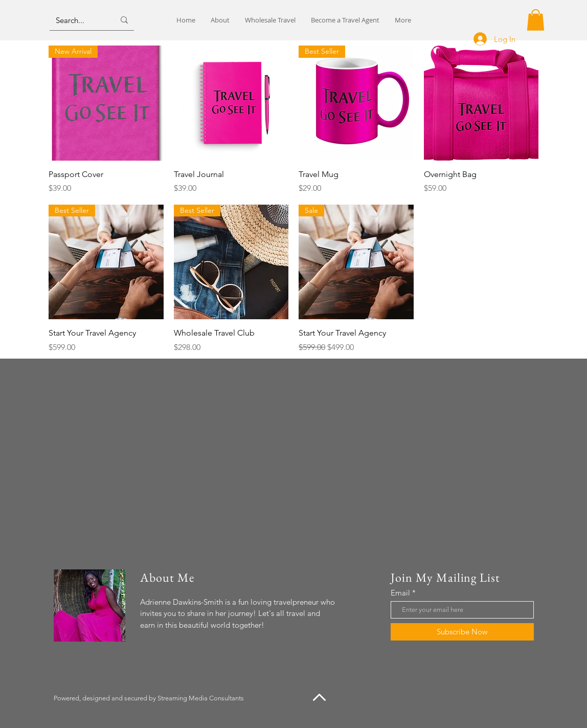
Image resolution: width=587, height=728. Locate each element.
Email (400, 593)
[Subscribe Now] (462, 632)
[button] (536, 20)
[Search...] (77, 20)
